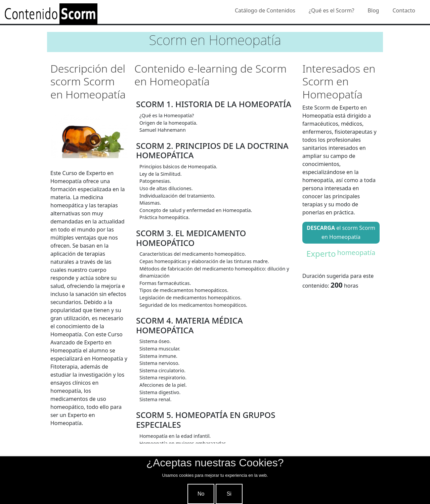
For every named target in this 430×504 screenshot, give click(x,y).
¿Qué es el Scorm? (331, 10)
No (201, 494)
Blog (373, 10)
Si (229, 494)
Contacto (404, 10)
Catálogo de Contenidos (265, 10)
